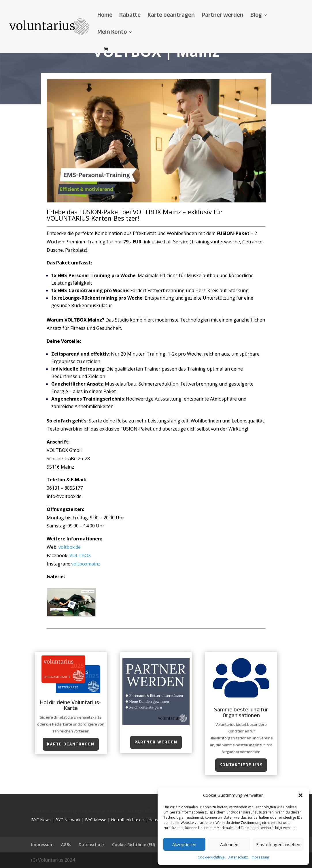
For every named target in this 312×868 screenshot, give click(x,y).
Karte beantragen (171, 17)
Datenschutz (238, 857)
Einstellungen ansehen (278, 844)
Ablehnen (229, 844)
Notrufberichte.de (127, 820)
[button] (300, 795)
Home (105, 17)
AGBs (66, 844)
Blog (256, 17)
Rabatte (130, 17)
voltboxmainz (86, 564)
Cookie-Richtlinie (211, 857)
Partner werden (223, 17)
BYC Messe (96, 820)
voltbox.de (70, 547)
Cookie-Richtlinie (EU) (134, 844)
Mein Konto (112, 34)
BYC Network (68, 820)
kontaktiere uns (241, 765)
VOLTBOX (80, 555)
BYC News (41, 820)
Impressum (260, 857)
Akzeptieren (184, 844)
